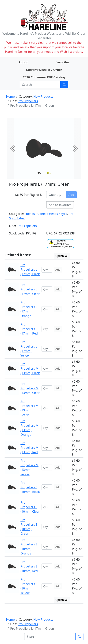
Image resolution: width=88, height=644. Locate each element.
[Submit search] (64, 85)
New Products (43, 96)
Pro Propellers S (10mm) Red (29, 566)
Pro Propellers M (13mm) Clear (30, 388)
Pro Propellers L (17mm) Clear (30, 289)
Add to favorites (60, 205)
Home (10, 96)
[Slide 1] (49, 173)
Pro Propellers (28, 101)
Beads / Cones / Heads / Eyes (46, 214)
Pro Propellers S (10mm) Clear (30, 507)
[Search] (40, 85)
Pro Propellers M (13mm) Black (30, 368)
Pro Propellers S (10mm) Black (30, 487)
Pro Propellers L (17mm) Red (29, 329)
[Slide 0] (39, 173)
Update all (62, 256)
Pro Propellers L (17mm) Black (30, 270)
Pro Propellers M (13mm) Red (29, 448)
